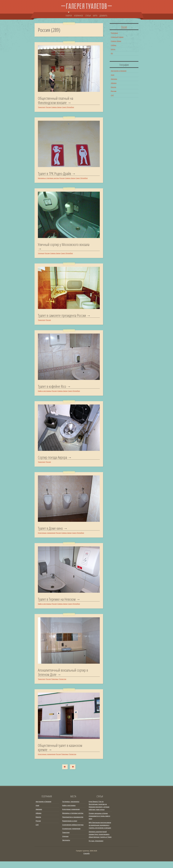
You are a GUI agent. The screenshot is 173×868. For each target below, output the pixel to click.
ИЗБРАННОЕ (79, 16)
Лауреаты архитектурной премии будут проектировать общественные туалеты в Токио (100, 841)
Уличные (41, 254)
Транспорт (42, 108)
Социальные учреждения (71, 835)
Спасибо (86, 860)
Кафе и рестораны (45, 397)
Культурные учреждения (47, 539)
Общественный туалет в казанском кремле (61, 754)
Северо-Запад (56, 108)
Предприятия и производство (73, 824)
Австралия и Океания (119, 71)
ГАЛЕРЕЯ (69, 15)
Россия (48, 108)
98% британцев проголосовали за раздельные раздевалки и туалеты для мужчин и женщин (100, 832)
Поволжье (55, 685)
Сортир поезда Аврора (53, 463)
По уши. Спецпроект (96, 847)
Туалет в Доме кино (51, 534)
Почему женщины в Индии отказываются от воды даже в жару (99, 823)
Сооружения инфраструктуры (73, 831)
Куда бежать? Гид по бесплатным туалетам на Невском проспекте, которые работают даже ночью (99, 812)
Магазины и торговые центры (48, 179)
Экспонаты (66, 847)
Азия (113, 75)
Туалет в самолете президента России (63, 317)
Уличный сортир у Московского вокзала (64, 245)
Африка (114, 83)
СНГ (112, 95)
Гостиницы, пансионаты (71, 808)
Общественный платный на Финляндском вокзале (56, 101)
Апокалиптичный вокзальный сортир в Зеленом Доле (64, 679)
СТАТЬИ (88, 16)
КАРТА (95, 16)
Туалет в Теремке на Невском (57, 605)
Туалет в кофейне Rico (52, 392)
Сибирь (114, 45)
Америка (114, 79)
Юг (112, 53)
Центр (113, 49)
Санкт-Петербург (68, 108)
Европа (113, 87)
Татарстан (63, 685)
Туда (74, 773)
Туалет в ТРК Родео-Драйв (55, 174)
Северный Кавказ (117, 37)
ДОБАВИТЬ (103, 16)
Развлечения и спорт (70, 828)
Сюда (64, 773)
